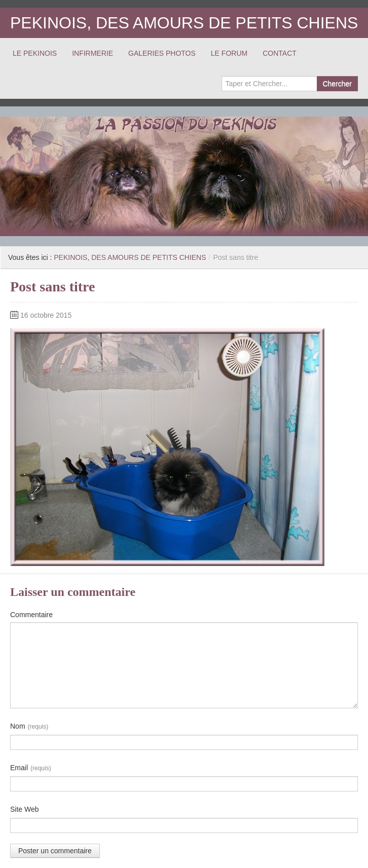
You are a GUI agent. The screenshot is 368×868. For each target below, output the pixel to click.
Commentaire (31, 615)
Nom (29, 727)
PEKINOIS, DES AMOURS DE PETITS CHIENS (184, 23)
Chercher (337, 84)
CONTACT (280, 53)
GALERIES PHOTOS (162, 53)
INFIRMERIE (93, 53)
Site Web (25, 809)
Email (31, 768)
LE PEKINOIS (35, 53)
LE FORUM (229, 53)
